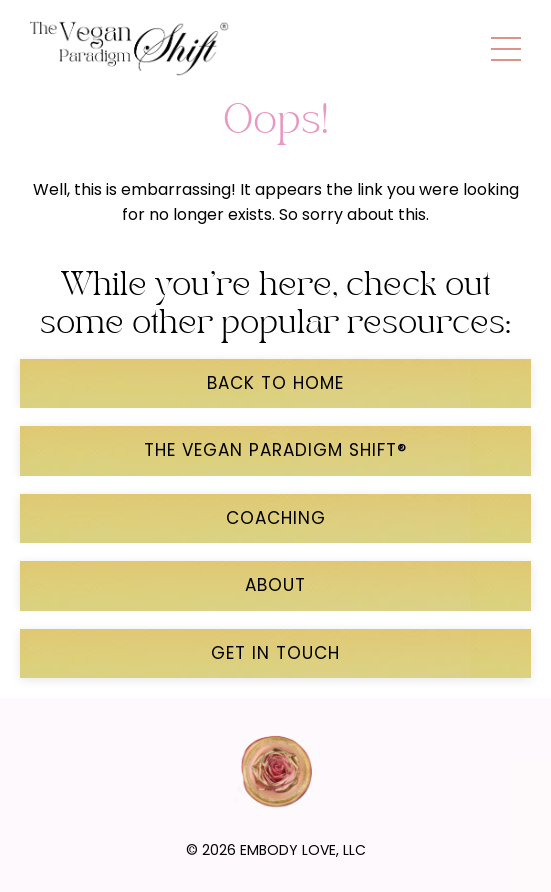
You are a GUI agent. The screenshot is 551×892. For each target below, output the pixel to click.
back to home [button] (275, 383)
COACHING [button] (276, 518)
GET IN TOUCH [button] (275, 653)
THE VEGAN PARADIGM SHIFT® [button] (275, 450)
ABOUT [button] (275, 585)
